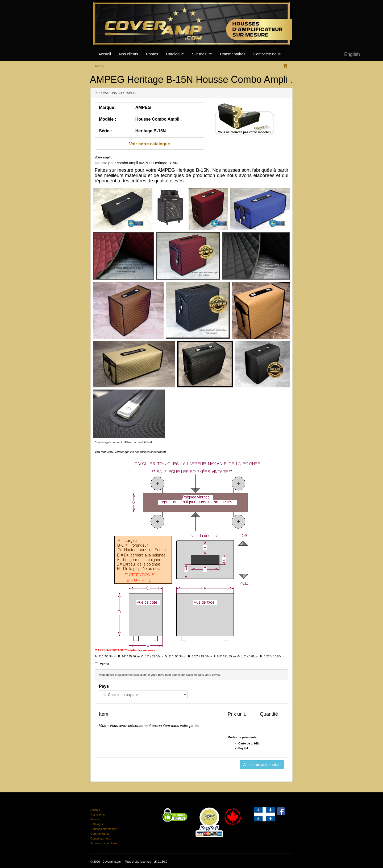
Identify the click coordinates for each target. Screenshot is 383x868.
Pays (104, 686)
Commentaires (233, 54)
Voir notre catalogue (149, 144)
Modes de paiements (242, 737)
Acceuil (100, 66)
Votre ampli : (103, 157)
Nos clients (128, 54)
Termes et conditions (104, 843)
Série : (105, 131)
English (352, 54)
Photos (152, 54)
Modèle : (108, 119)
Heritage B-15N (151, 131)
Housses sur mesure (104, 829)
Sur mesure (202, 54)
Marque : (108, 107)
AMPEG (143, 107)
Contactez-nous (267, 54)
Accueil (105, 54)
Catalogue (175, 54)
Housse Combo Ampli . (159, 119)
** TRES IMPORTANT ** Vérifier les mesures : (126, 650)
